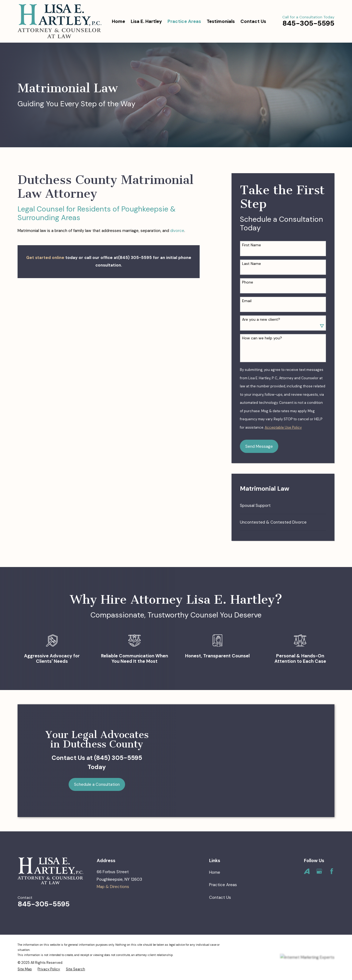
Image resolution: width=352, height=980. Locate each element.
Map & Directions (113, 887)
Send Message (259, 446)
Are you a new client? (261, 320)
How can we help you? (262, 338)
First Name (252, 245)
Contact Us (220, 897)
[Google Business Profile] (319, 871)
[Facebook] (332, 871)
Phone (248, 282)
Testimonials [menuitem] (221, 21)
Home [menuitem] (118, 21)
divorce (177, 231)
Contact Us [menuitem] (253, 21)
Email (247, 301)
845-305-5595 (308, 23)
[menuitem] (283, 506)
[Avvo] (307, 871)
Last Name (252, 264)
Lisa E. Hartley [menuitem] (146, 21)
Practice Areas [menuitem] (184, 21)
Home (215, 872)
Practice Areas (223, 885)
